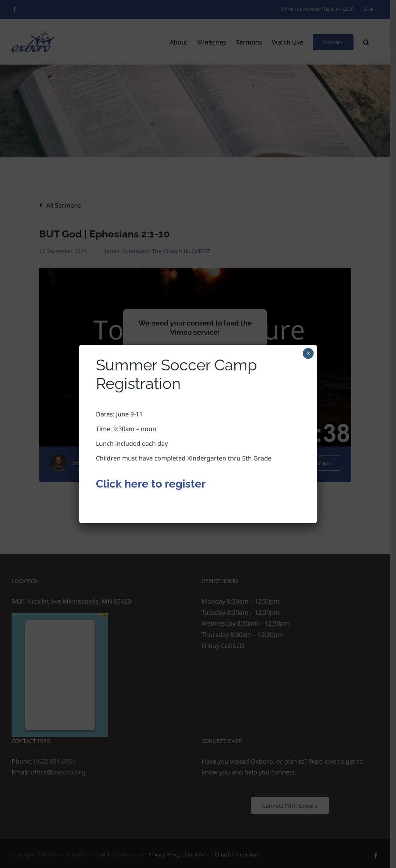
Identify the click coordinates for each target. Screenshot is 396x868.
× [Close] (308, 353)
